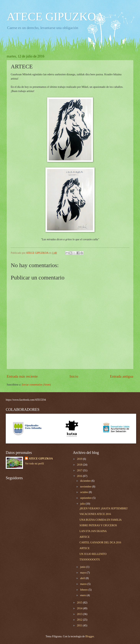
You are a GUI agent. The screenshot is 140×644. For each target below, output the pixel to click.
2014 (80, 608)
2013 (80, 614)
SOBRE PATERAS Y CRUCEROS (98, 525)
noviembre (86, 487)
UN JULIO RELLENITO (93, 554)
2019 (80, 459)
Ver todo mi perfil (34, 464)
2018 (80, 465)
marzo (84, 584)
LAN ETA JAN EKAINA (93, 531)
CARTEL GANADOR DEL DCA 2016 (100, 542)
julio (83, 504)
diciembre (86, 481)
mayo (83, 573)
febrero (84, 590)
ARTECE (84, 537)
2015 (80, 603)
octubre (84, 492)
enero (83, 595)
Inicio (74, 376)
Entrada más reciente (22, 376)
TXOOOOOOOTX (90, 560)
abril (83, 578)
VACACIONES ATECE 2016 (95, 514)
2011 (80, 625)
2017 (80, 470)
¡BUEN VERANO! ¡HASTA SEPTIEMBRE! (104, 508)
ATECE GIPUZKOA (55, 17)
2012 (80, 620)
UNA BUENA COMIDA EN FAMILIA (100, 520)
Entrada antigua (122, 376)
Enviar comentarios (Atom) (36, 385)
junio (83, 567)
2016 (80, 476)
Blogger (90, 636)
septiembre (86, 498)
